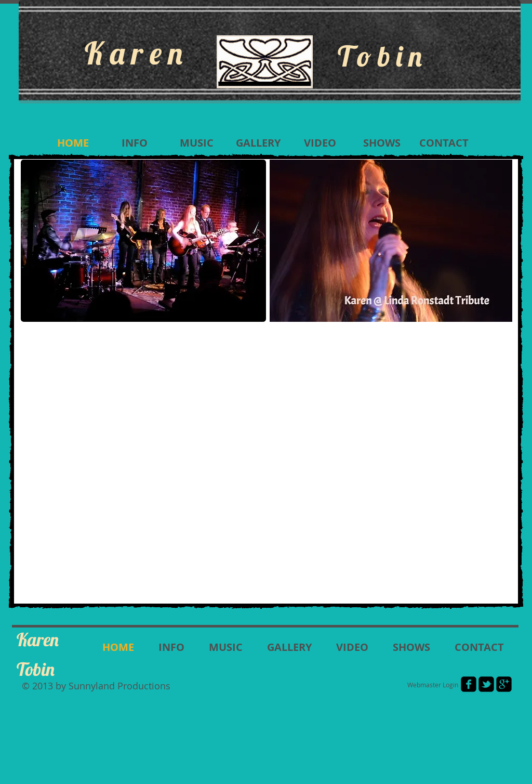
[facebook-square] (469, 684)
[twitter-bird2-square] (486, 684)
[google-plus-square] (504, 684)
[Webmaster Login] (433, 685)
